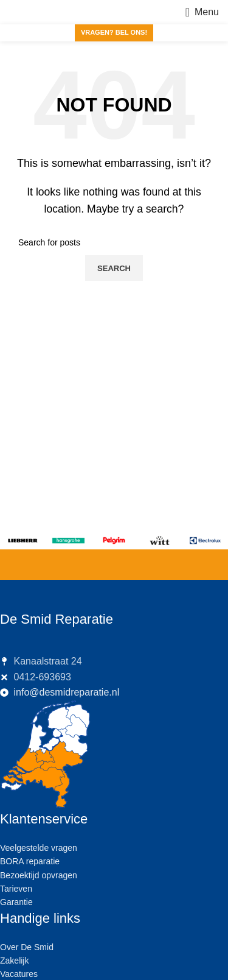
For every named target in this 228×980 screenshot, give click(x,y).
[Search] (114, 242)
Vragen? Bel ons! (114, 32)
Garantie (16, 902)
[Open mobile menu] (202, 12)
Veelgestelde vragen (39, 848)
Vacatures (19, 974)
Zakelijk (14, 961)
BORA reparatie (30, 861)
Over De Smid (27, 947)
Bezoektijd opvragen (39, 875)
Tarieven (16, 889)
